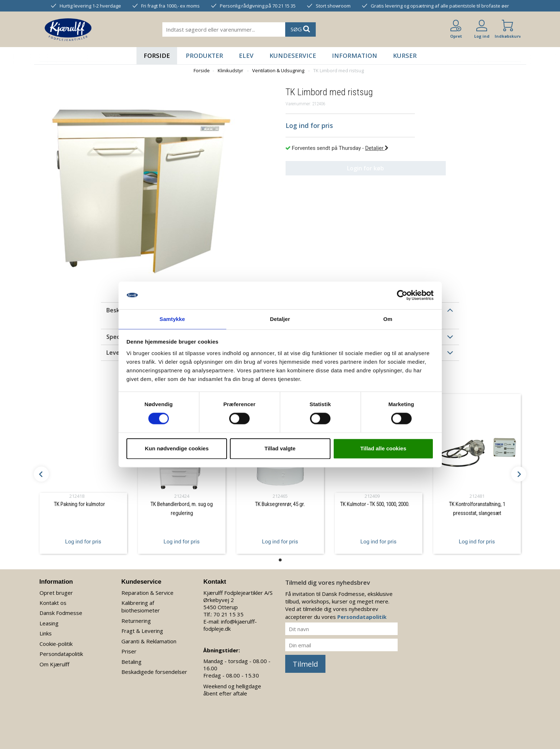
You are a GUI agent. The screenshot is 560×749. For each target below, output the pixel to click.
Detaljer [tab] (280, 319)
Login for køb (350, 168)
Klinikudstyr (230, 70)
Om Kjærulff (54, 664)
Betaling (131, 662)
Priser (129, 651)
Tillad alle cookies (383, 449)
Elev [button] (246, 56)
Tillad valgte (280, 449)
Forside (157, 56)
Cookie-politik (56, 644)
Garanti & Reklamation (149, 641)
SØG (300, 29)
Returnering (136, 621)
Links (46, 633)
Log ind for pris (83, 541)
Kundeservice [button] (293, 56)
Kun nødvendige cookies (177, 449)
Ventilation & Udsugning (278, 70)
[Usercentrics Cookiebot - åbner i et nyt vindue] (402, 295)
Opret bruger (56, 593)
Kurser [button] (405, 56)
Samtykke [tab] (172, 319)
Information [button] (355, 56)
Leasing (49, 623)
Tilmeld (305, 664)
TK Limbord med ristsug (339, 70)
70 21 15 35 (228, 614)
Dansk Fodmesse (61, 613)
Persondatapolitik (61, 654)
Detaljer (377, 148)
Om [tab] (388, 319)
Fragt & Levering (142, 631)
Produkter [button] (204, 56)
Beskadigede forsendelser (154, 672)
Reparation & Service (147, 593)
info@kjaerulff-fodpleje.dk (230, 625)
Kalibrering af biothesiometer (141, 606)
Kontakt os (53, 603)
